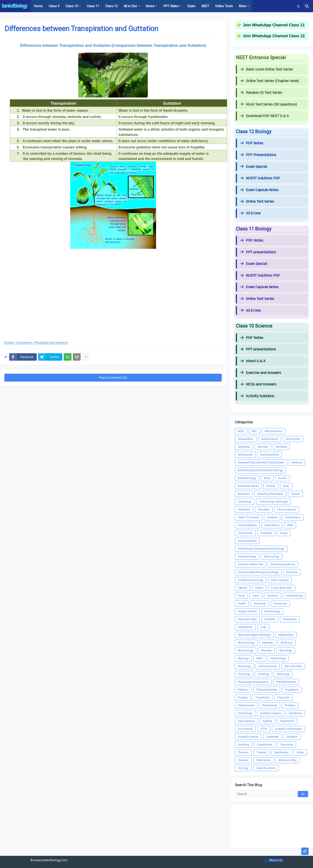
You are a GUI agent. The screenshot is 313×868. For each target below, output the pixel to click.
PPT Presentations (258, 155)
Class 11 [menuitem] (93, 6)
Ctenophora (272, 525)
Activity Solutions (257, 396)
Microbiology (246, 643)
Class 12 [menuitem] (111, 6)
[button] (299, 6)
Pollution (243, 690)
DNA (290, 525)
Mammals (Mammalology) (254, 635)
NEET (260, 658)
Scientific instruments (288, 729)
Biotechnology (247, 478)
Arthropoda (245, 455)
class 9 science (266, 768)
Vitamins (243, 760)
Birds (267, 478)
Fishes (259, 588)
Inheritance (290, 619)
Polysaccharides (267, 690)
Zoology (243, 768)
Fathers (242, 588)
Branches (244, 494)
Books (282, 478)
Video (300, 752)
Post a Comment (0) (113, 378)
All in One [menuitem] (130, 6)
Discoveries (245, 533)
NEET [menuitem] (205, 6)
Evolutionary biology (251, 580)
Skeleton (292, 737)
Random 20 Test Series (261, 93)
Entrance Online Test (250, 564)
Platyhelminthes (286, 682)
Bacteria (297, 462)
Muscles (266, 650)
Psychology (245, 713)
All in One (250, 213)
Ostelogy (263, 674)
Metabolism (286, 635)
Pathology (283, 674)
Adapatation (246, 439)
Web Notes (264, 760)
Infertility (270, 619)
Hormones (280, 603)
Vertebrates (281, 752)
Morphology (246, 650)
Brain (286, 486)
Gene (256, 596)
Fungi (241, 596)
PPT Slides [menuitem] (171, 6)
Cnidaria (272, 517)
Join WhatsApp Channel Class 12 (274, 36)
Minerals (268, 643)
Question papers (271, 713)
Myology (243, 658)
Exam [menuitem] (191, 6)
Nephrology (278, 658)
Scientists (272, 737)
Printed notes (246, 705)
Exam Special (254, 167)
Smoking (243, 744)
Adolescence (270, 439)
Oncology (244, 674)
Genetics (272, 596)
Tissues (261, 752)
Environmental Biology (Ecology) (258, 572)
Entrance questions (283, 564)
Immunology (272, 611)
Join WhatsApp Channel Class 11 (274, 25)
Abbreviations (274, 431)
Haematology (294, 596)
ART (254, 431)
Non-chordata (293, 666)
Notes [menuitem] (150, 6)
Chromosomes (287, 509)
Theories (243, 752)
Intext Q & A (253, 361)
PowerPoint (262, 697)
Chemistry (244, 509)
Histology (260, 603)
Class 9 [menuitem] (54, 6)
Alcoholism (293, 439)
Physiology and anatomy (51, 343)
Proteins (290, 705)
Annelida (281, 447)
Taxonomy (287, 744)
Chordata (264, 509)
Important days (247, 619)
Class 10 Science (248, 517)
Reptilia (267, 721)
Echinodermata (247, 541)
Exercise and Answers (261, 373)
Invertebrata (245, 627)
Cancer (295, 494)
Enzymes (292, 572)
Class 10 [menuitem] (72, 6)
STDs (264, 729)
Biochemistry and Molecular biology (260, 470)
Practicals (283, 697)
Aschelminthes (270, 455)
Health (242, 603)
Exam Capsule (280, 580)
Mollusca (287, 643)
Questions (295, 713)
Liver (263, 627)
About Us (276, 860)
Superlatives (265, 744)
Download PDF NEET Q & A (265, 116)
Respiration (287, 721)
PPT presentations (258, 252)
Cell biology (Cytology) (274, 502)
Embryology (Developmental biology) (261, 549)
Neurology (244, 666)
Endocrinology (247, 556)
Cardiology (245, 502)
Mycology (286, 650)
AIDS (241, 431)
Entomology (271, 556)
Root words (245, 729)
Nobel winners (268, 666)
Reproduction (246, 721)
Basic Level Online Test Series (267, 69)
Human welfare (247, 611)
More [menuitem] (243, 6)
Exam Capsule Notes (259, 190)
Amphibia (244, 447)
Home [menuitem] (38, 6)
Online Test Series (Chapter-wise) (270, 81)
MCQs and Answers (258, 384)
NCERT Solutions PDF (260, 178)
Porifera (243, 697)
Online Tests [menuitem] (224, 6)
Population (292, 690)
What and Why (287, 760)
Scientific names (248, 737)
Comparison (24, 343)
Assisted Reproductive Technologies (261, 462)
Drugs (284, 533)
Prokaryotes (270, 705)
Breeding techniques (270, 494)
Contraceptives (247, 525)
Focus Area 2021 (282, 588)
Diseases (266, 533)
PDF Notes (252, 143)
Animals (263, 447)
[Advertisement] (113, 302)
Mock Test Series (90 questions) (269, 104)
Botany (9, 343)
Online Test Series (257, 202)
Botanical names (248, 486)
